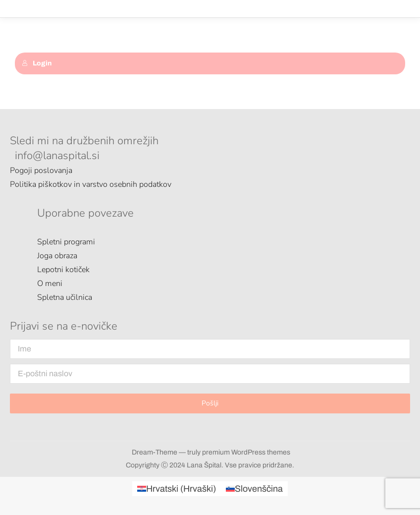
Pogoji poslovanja (41, 171)
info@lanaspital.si (57, 156)
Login (37, 63)
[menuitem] (177, 489)
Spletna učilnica (65, 297)
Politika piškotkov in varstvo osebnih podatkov (91, 184)
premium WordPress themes (246, 452)
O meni (50, 284)
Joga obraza (57, 256)
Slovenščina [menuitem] (259, 489)
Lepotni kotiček (63, 270)
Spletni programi (66, 242)
